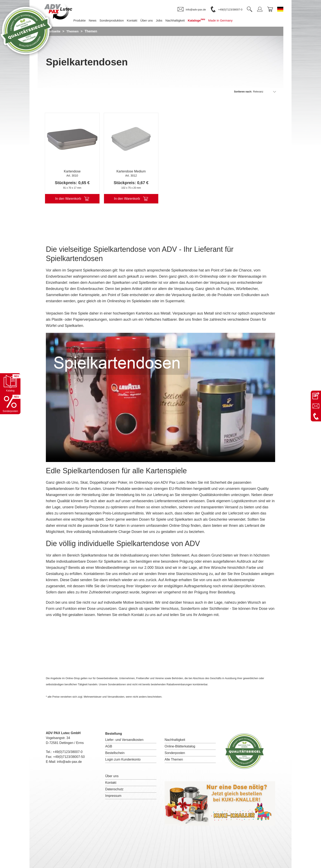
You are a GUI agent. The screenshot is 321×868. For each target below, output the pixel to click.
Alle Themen (174, 759)
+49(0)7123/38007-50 (69, 757)
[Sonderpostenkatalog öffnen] (10, 404)
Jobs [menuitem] (165, 20)
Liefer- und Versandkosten (124, 740)
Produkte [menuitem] (86, 20)
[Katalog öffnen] (10, 383)
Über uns (112, 776)
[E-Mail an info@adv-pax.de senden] (316, 406)
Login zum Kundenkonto (123, 759)
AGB (109, 746)
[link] (192, 9)
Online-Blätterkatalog (180, 746)
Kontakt (111, 783)
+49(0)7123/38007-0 (68, 752)
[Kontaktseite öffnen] (316, 396)
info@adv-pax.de (69, 762)
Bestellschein (115, 753)
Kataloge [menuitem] (203, 20)
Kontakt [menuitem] (138, 20)
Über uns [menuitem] (153, 20)
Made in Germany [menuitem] (227, 20)
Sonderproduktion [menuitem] (118, 20)
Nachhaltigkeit (175, 740)
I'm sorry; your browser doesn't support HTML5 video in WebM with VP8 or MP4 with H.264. (160, 397)
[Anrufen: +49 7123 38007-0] (316, 416)
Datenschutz (114, 789)
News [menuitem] (99, 20)
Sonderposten (175, 753)
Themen (73, 31)
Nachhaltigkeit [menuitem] (181, 20)
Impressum (113, 796)
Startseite (53, 31)
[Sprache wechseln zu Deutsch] (280, 9)
